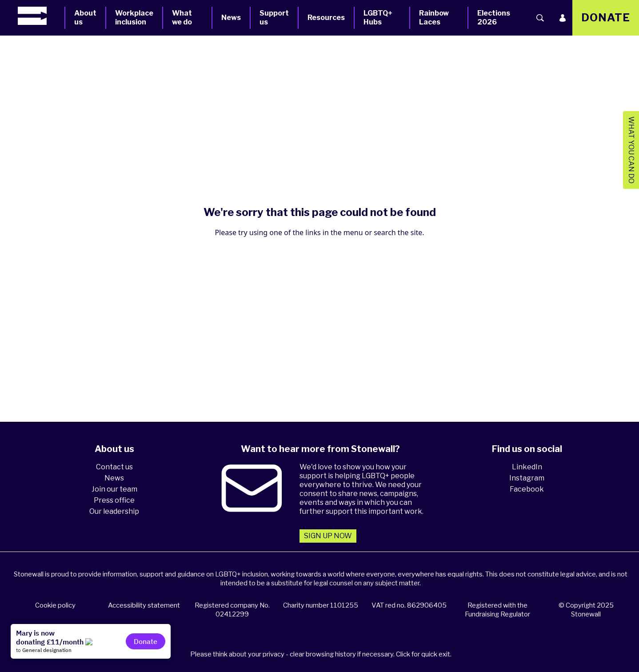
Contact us (114, 467)
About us (85, 18)
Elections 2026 (494, 18)
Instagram (527, 478)
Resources (326, 18)
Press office (114, 500)
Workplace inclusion (134, 18)
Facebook (527, 489)
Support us (274, 18)
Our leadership (114, 511)
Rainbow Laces (434, 18)
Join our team (114, 489)
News (231, 18)
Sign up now (328, 536)
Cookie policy (55, 605)
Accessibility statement (144, 605)
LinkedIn (527, 467)
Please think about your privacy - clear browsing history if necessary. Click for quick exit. (321, 654)
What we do (182, 18)
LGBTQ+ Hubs (378, 18)
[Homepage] (41, 16)
